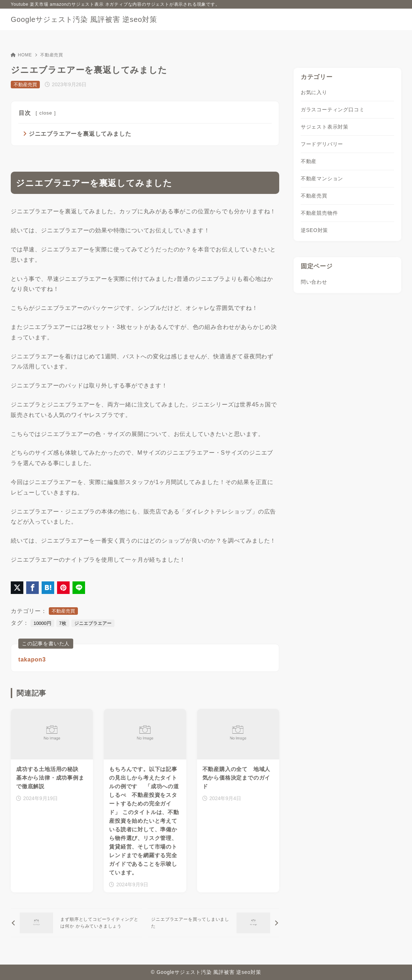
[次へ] (213, 923)
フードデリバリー (322, 144)
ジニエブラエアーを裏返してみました (80, 134)
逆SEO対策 (314, 230)
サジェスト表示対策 (325, 127)
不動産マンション (322, 178)
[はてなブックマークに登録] (48, 588)
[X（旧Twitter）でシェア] (17, 588)
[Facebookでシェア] (32, 588)
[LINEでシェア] (79, 588)
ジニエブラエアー (93, 623)
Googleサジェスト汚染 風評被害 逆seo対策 (84, 19)
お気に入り (314, 92)
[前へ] (76, 923)
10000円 (42, 623)
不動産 (309, 161)
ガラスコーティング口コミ (333, 110)
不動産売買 (52, 55)
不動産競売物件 (319, 213)
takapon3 (32, 660)
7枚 (63, 623)
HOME (21, 55)
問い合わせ (314, 282)
